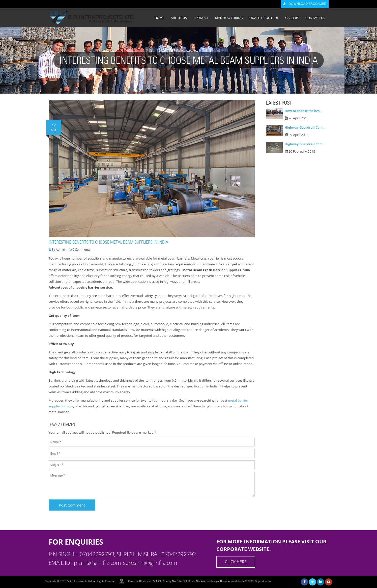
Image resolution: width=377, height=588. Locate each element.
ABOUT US (179, 18)
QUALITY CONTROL (264, 18)
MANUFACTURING (229, 18)
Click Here (236, 562)
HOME (159, 18)
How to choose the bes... (304, 111)
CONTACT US (315, 18)
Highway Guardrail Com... (305, 127)
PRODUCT (201, 18)
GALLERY (292, 18)
